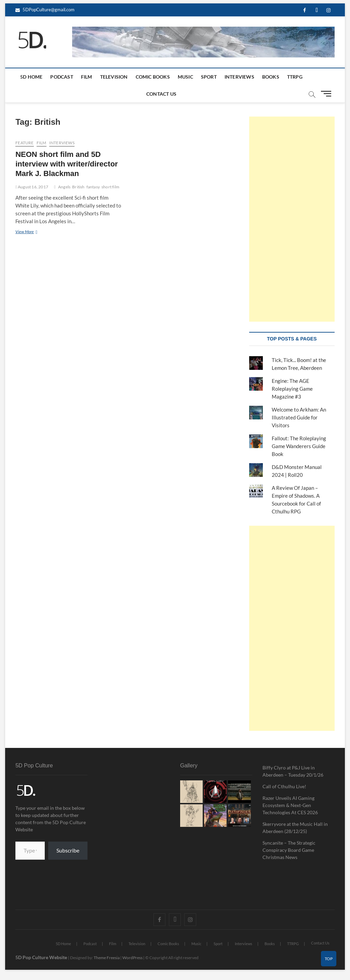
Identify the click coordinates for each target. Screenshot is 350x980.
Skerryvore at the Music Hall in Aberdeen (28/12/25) (295, 828)
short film (110, 187)
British (78, 187)
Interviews (239, 77)
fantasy (93, 187)
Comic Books (153, 77)
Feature (24, 143)
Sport (209, 77)
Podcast (62, 77)
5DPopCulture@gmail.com (45, 10)
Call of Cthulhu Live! (284, 786)
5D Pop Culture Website (42, 957)
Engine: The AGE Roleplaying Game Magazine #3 (292, 389)
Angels (64, 187)
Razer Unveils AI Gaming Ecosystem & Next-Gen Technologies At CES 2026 (290, 805)
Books (271, 77)
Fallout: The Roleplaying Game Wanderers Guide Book (299, 446)
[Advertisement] (292, 219)
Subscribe (68, 850)
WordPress (132, 958)
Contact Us (161, 94)
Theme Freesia (107, 958)
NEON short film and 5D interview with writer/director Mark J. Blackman (67, 164)
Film (87, 77)
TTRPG (295, 77)
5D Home (31, 77)
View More (37, 231)
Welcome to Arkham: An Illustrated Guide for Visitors (299, 417)
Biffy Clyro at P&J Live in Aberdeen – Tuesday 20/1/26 (293, 771)
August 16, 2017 (32, 187)
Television (114, 77)
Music (185, 77)
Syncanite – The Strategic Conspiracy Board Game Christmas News (289, 850)
